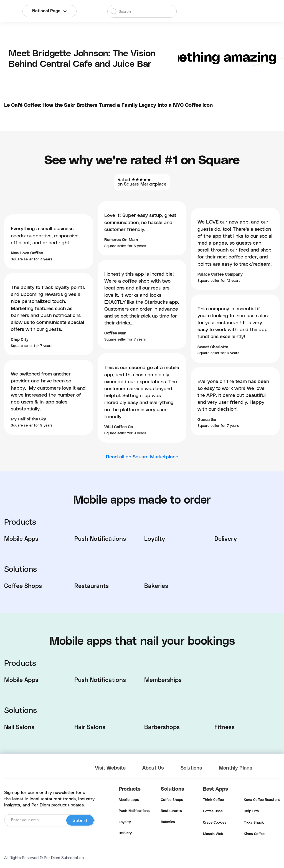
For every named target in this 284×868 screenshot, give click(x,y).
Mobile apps (129, 800)
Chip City (251, 811)
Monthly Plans (236, 768)
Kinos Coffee (254, 834)
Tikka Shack (254, 823)
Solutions (191, 768)
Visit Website (110, 768)
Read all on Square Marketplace (142, 457)
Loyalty (125, 822)
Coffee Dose (213, 811)
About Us (153, 768)
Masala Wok (213, 834)
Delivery (125, 833)
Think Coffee (213, 800)
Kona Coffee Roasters (262, 800)
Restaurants (171, 811)
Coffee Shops (172, 800)
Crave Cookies (215, 823)
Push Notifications (134, 811)
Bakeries (168, 822)
